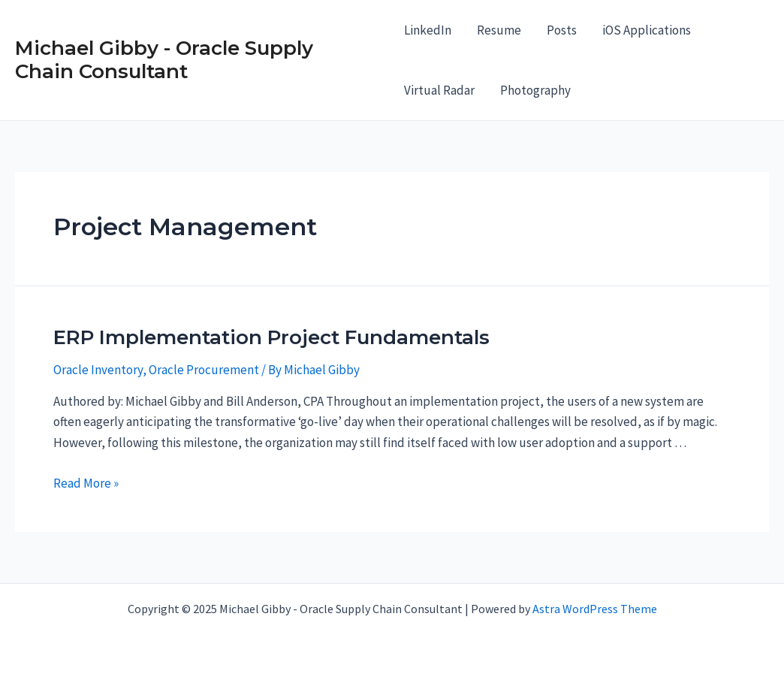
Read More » (86, 483)
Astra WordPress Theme (595, 609)
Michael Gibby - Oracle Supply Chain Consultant (164, 60)
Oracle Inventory (98, 370)
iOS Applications (647, 30)
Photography (535, 90)
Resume (499, 30)
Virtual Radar (439, 90)
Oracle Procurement (204, 370)
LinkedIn (428, 30)
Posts (562, 30)
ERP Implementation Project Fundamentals (271, 337)
